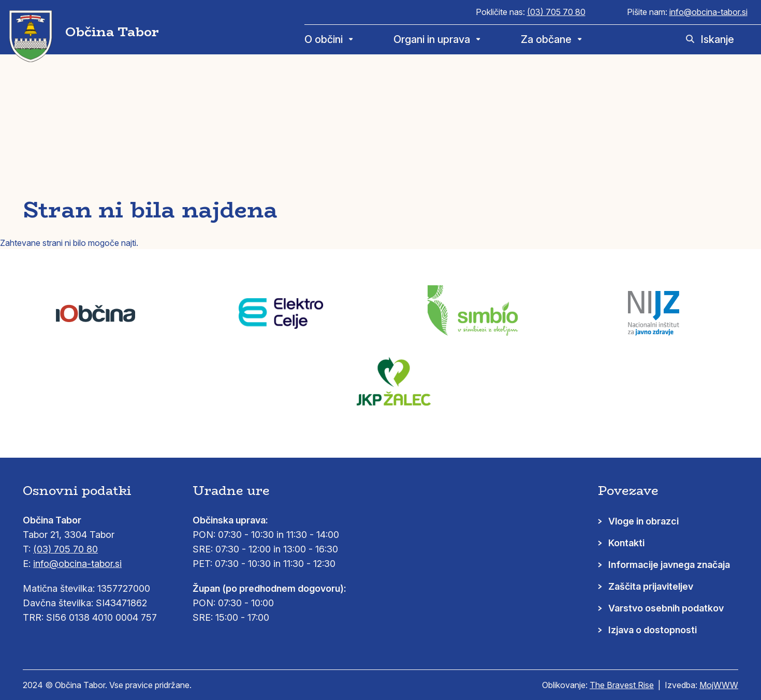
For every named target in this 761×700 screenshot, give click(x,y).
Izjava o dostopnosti (653, 630)
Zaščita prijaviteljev (651, 586)
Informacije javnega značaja (669, 565)
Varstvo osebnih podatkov (666, 608)
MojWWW (719, 685)
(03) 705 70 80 (556, 12)
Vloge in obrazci (643, 521)
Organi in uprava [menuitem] (432, 39)
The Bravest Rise (622, 685)
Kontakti (626, 543)
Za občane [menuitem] (546, 39)
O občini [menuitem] (324, 39)
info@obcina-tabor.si (708, 12)
